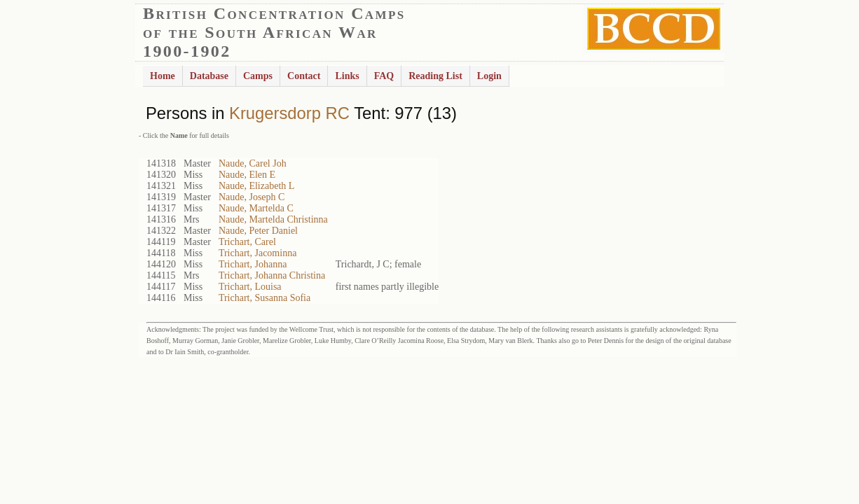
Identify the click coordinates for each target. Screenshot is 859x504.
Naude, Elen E (247, 175)
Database (209, 76)
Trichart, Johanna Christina (272, 275)
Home (163, 76)
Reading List (435, 76)
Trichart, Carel (247, 242)
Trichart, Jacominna (257, 253)
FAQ (384, 76)
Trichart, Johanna (253, 264)
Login (489, 76)
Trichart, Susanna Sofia (264, 298)
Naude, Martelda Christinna (273, 219)
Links (347, 76)
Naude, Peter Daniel (258, 231)
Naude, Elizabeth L (256, 186)
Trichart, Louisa (250, 287)
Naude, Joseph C (252, 197)
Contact (304, 76)
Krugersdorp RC (289, 113)
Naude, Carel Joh (253, 163)
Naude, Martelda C (256, 208)
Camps (258, 76)
